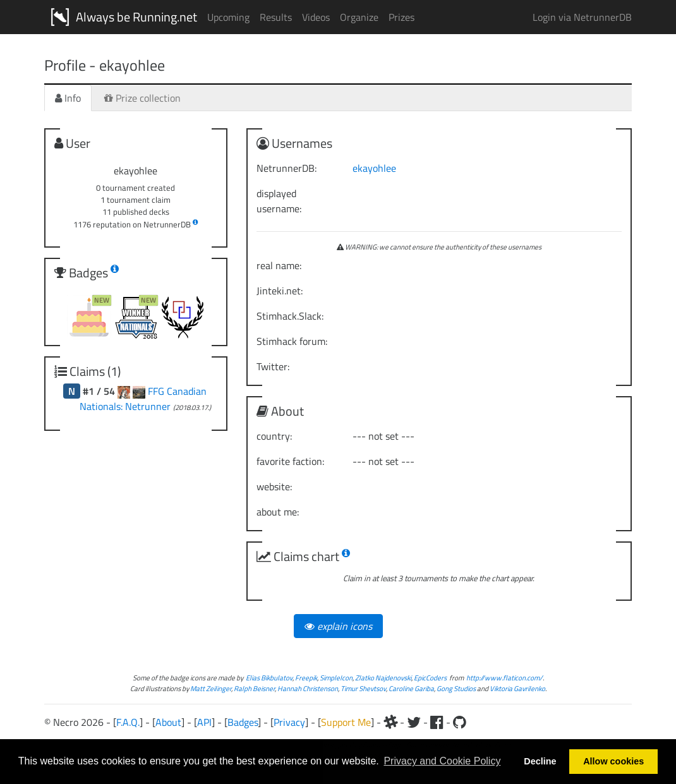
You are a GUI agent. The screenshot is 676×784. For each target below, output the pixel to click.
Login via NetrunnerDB (582, 17)
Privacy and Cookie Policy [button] (442, 761)
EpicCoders (430, 678)
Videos (316, 17)
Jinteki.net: (280, 291)
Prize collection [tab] (142, 98)
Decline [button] (540, 761)
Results (276, 17)
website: (274, 486)
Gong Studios (456, 688)
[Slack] (390, 722)
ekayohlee (374, 168)
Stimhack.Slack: (290, 316)
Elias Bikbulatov (269, 678)
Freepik (306, 678)
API (204, 722)
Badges (243, 722)
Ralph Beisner (254, 688)
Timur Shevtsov (363, 688)
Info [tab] (68, 98)
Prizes (401, 17)
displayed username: (279, 201)
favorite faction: (290, 461)
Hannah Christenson (308, 688)
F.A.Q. (128, 722)
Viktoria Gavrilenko (517, 688)
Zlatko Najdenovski (383, 678)
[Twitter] (414, 722)
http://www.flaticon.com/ (504, 678)
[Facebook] (437, 722)
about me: (278, 512)
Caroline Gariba (411, 688)
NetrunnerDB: (287, 168)
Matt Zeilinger (211, 688)
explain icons (338, 626)
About (168, 722)
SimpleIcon (336, 678)
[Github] (460, 722)
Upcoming (228, 17)
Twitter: (273, 366)
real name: (279, 265)
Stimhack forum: (292, 341)
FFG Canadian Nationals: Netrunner (143, 399)
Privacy (289, 722)
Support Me (346, 722)
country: (274, 436)
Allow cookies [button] (613, 761)
